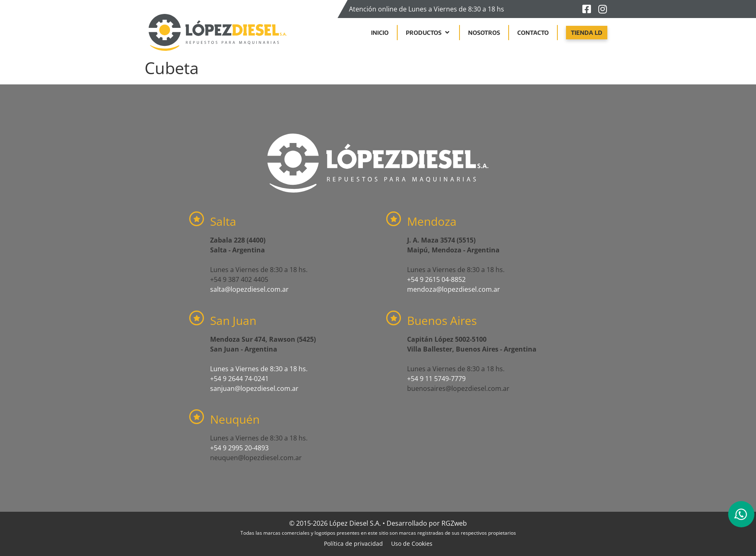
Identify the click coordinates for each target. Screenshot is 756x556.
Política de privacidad (353, 544)
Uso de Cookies (412, 544)
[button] (428, 33)
